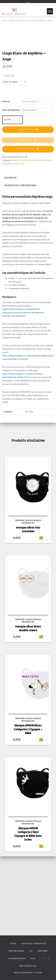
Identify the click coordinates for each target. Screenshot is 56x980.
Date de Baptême (11, 189)
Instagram (44, 958)
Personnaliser (26, 219)
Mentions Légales (16, 951)
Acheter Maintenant (26, 228)
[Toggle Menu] (50, 11)
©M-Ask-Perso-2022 (28, 966)
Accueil (5, 20)
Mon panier (42, 951)
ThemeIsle (38, 973)
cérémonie (13, 20)
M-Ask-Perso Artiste (17, 959)
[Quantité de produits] (16, 199)
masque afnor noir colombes (28, 609)
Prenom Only (19, 243)
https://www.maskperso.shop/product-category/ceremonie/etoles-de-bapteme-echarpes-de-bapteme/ (23, 392)
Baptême (22, 20)
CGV (31, 951)
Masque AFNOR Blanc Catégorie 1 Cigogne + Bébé (28, 808)
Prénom (6, 181)
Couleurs (9, 155)
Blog (33, 959)
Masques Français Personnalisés (31, 601)
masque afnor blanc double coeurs (28, 708)
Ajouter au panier (26, 209)
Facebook (40, 958)
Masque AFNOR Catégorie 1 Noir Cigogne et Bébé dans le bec (28, 913)
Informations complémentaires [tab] (20, 265)
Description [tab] (10, 257)
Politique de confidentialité (34, 944)
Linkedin (48, 958)
